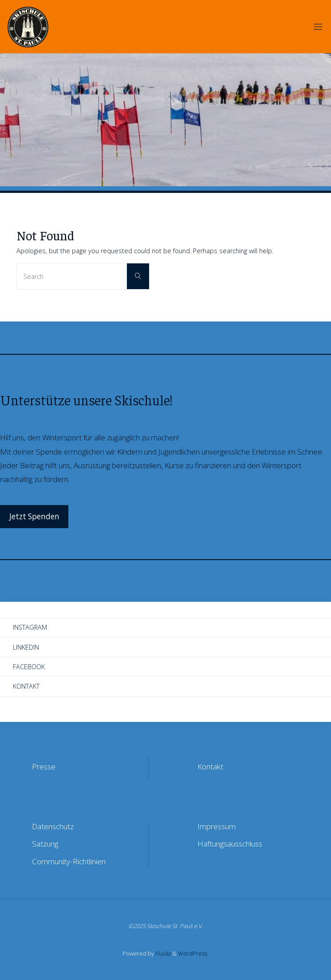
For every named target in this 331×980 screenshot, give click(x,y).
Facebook (29, 667)
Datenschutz (53, 826)
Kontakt (26, 686)
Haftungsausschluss (230, 844)
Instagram (30, 627)
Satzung (45, 844)
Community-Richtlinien (69, 861)
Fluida (162, 953)
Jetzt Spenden (34, 516)
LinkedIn (26, 647)
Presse (44, 766)
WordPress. (193, 953)
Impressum (217, 826)
